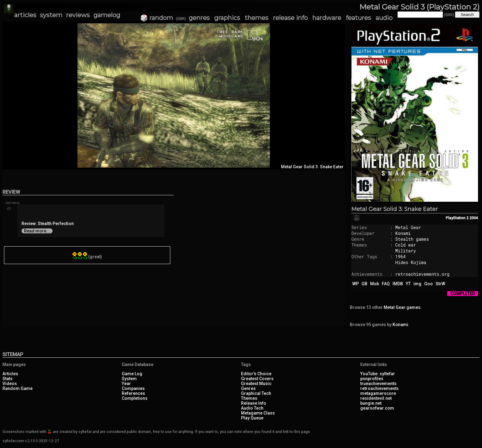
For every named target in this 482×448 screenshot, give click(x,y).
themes (257, 18)
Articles (10, 374)
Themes (249, 398)
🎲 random (157, 18)
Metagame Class (258, 413)
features (358, 18)
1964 (401, 257)
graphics (227, 18)
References (133, 393)
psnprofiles (372, 379)
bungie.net (371, 403)
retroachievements (379, 388)
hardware (327, 18)
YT (408, 284)
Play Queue (252, 418)
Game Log (132, 374)
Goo (429, 284)
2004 (474, 218)
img (417, 284)
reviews (78, 15)
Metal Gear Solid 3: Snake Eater (395, 209)
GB (364, 284)
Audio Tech (252, 408)
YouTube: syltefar (378, 374)
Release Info (254, 403)
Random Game (18, 388)
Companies (133, 388)
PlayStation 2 (457, 218)
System (129, 379)
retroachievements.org (422, 274)
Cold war (406, 245)
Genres (248, 388)
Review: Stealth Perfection (48, 224)
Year (126, 384)
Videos (10, 384)
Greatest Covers (257, 379)
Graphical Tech (256, 393)
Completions (135, 398)
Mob (375, 284)
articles (25, 15)
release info (290, 18)
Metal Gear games (402, 307)
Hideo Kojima (411, 262)
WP (356, 284)
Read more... (37, 231)
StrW (440, 284)
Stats (8, 379)
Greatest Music (256, 384)
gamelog (107, 15)
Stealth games (412, 239)
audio (384, 18)
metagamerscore (378, 393)
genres (199, 18)
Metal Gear (408, 227)
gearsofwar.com (377, 408)
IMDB (398, 284)
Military (406, 251)
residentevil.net (376, 398)
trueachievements (378, 384)
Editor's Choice (256, 374)
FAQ (386, 284)
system (51, 15)
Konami (403, 233)
